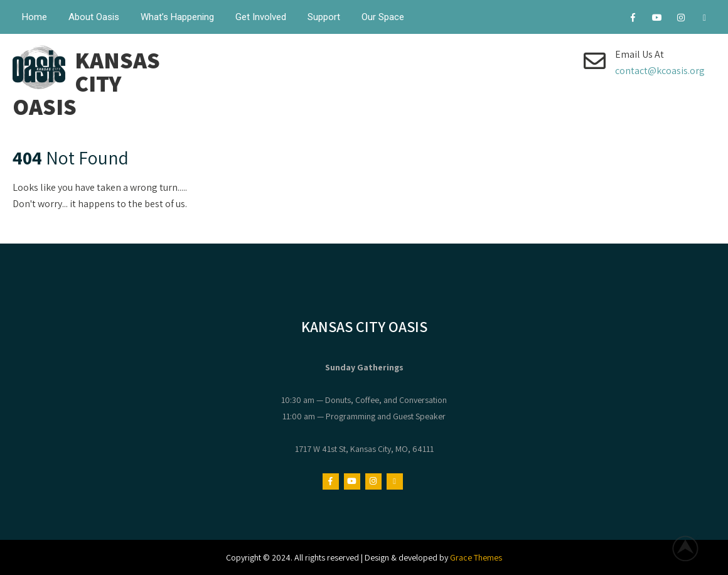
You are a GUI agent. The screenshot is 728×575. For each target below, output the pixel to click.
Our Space (383, 17)
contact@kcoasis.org (660, 71)
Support (324, 17)
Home (35, 17)
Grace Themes (476, 557)
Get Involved (261, 17)
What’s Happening (177, 17)
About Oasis (94, 17)
